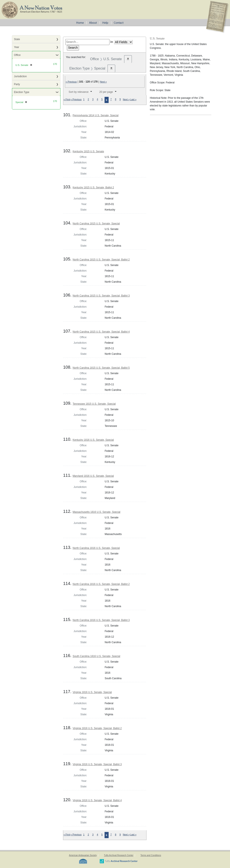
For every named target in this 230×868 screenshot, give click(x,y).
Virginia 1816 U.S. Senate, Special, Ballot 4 (97, 800)
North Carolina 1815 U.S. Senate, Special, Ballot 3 (101, 296)
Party (17, 84)
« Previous (71, 82)
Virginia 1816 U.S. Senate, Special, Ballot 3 (97, 764)
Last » (133, 99)
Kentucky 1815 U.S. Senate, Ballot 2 (93, 188)
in (112, 42)
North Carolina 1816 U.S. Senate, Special (96, 548)
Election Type (22, 92)
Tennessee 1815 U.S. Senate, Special (94, 404)
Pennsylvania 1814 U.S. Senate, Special (96, 115)
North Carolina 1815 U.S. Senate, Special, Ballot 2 (101, 260)
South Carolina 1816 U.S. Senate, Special (96, 656)
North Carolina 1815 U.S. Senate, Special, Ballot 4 (101, 332)
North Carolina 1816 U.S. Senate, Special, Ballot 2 (101, 584)
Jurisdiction (20, 76)
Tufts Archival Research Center (119, 855)
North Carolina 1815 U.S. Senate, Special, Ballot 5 (101, 368)
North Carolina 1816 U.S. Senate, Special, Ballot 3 (101, 620)
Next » (103, 82)
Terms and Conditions (151, 855)
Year (17, 47)
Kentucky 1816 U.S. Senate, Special (93, 440)
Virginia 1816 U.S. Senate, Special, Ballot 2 (97, 728)
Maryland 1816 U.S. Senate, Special (93, 476)
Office (17, 55)
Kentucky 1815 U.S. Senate (88, 151)
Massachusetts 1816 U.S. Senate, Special (96, 512)
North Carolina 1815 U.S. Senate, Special (96, 224)
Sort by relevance (78, 92)
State (17, 39)
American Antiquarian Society (83, 855)
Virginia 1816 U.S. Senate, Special (92, 692)
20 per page (106, 92)
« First (67, 99)
